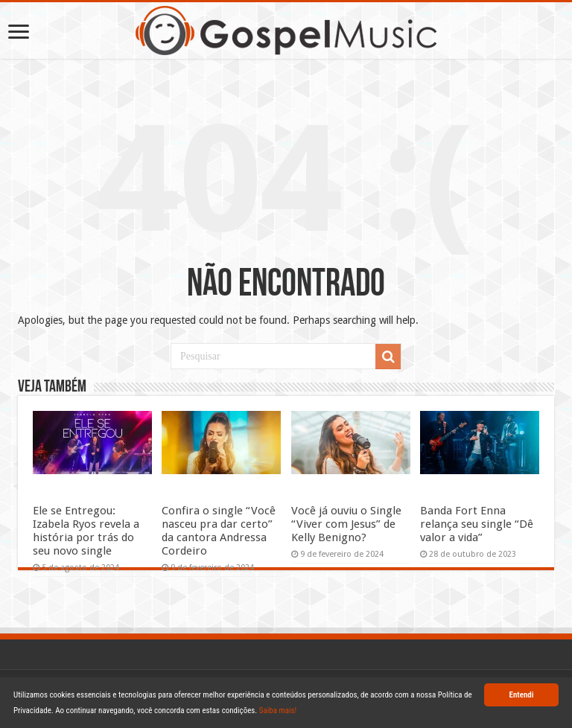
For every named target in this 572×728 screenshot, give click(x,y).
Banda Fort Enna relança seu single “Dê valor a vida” (477, 524)
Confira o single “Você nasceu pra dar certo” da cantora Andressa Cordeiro (219, 531)
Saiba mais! (278, 711)
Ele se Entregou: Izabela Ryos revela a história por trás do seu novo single (86, 531)
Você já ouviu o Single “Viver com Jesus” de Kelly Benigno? (346, 524)
